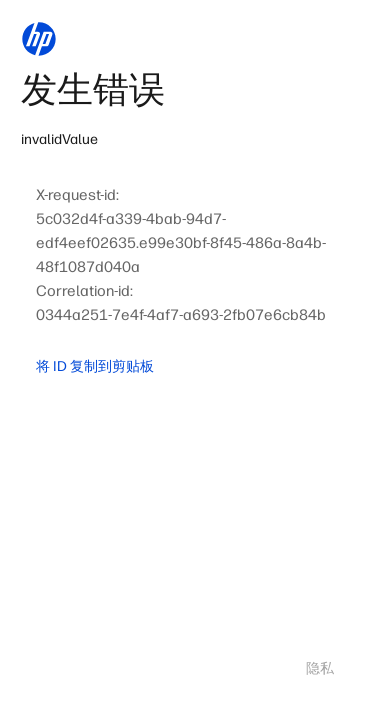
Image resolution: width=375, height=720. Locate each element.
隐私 (320, 668)
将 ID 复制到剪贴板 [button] (95, 366)
